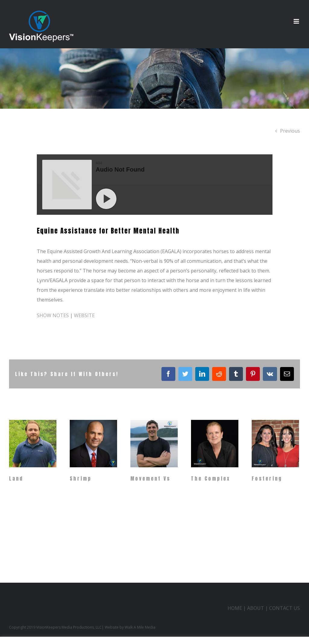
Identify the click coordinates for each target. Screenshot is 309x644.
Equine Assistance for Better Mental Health (108, 231)
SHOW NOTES (53, 315)
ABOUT (256, 608)
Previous (290, 131)
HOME (235, 608)
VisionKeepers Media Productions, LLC (69, 627)
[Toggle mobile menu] (297, 21)
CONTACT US (285, 608)
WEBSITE (84, 315)
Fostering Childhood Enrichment (269, 489)
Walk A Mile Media (140, 627)
